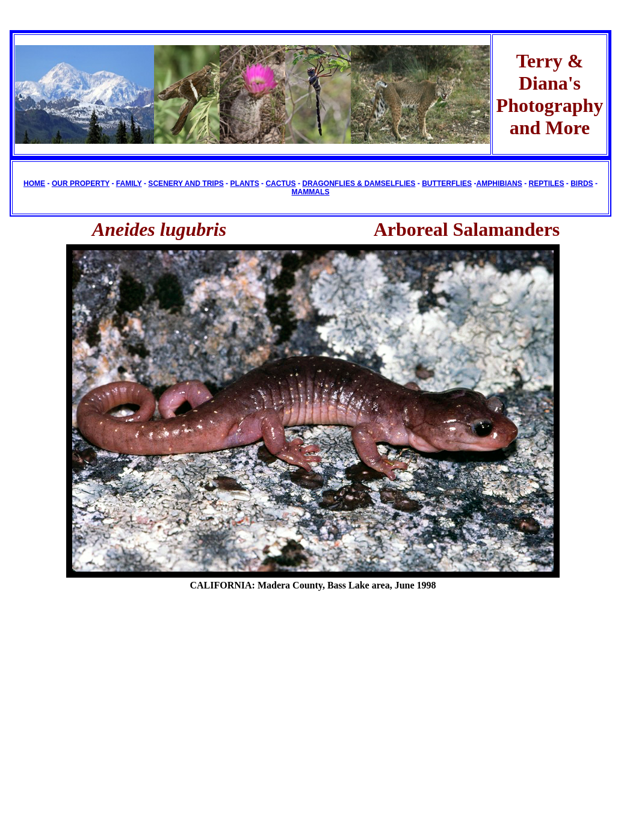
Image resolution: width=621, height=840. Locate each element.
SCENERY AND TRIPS (186, 184)
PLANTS (244, 184)
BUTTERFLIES (447, 184)
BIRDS (582, 184)
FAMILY (129, 184)
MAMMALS (311, 192)
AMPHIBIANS (499, 184)
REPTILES (547, 184)
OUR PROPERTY (81, 184)
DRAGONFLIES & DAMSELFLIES (359, 184)
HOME (34, 184)
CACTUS (280, 184)
